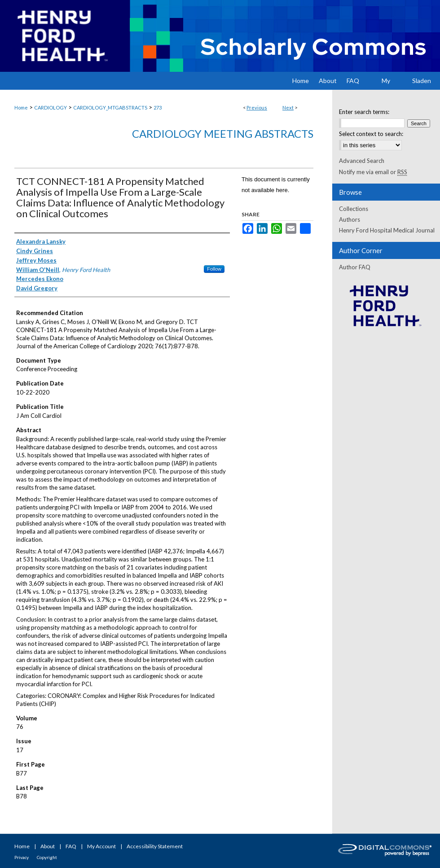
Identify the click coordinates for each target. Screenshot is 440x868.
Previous (257, 107)
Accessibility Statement (155, 846)
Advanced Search (362, 161)
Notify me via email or (373, 172)
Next (288, 107)
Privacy (22, 857)
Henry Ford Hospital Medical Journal (387, 230)
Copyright (47, 857)
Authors (350, 219)
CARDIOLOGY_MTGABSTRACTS (110, 107)
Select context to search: (371, 134)
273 (158, 107)
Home (21, 107)
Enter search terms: (364, 112)
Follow (214, 269)
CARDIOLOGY (51, 107)
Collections (354, 209)
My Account (101, 846)
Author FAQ (355, 267)
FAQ (71, 846)
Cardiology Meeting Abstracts (223, 134)
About (48, 846)
